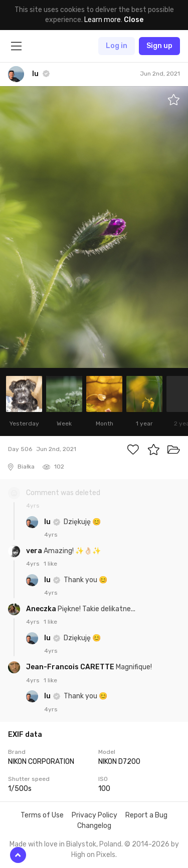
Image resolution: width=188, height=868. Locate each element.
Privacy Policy (95, 815)
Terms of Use (42, 815)
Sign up (159, 46)
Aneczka (42, 609)
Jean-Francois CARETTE (71, 667)
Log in (117, 46)
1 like (50, 564)
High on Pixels (93, 855)
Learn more (103, 20)
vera (35, 551)
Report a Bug (146, 815)
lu (48, 522)
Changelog (94, 826)
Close (134, 20)
